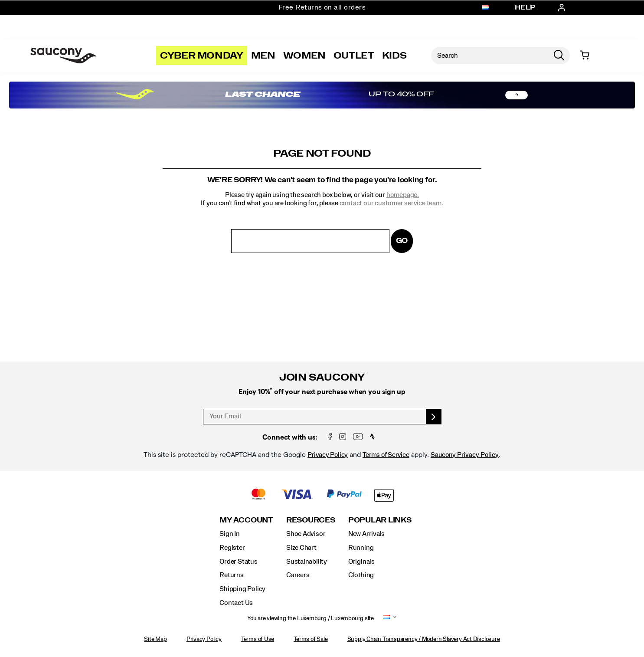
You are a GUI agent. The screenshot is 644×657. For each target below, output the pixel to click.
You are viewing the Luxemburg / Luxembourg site (311, 618)
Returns (232, 575)
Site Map (155, 639)
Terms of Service (386, 455)
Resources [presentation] (311, 520)
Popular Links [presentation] (380, 520)
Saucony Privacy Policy (465, 455)
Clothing (361, 575)
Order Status (238, 562)
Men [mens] (263, 56)
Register (232, 548)
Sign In (230, 534)
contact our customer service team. (391, 203)
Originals (361, 562)
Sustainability (307, 562)
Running (361, 548)
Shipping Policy (242, 589)
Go (402, 241)
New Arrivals (366, 534)
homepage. (403, 195)
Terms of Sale (311, 639)
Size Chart (301, 548)
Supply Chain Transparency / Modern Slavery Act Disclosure (424, 639)
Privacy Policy (328, 455)
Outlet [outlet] (354, 56)
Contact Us (236, 603)
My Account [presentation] (246, 520)
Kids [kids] (394, 56)
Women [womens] (304, 56)
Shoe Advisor (306, 534)
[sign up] (434, 417)
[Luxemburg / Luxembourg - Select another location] (485, 8)
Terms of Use (258, 639)
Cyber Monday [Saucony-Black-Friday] (202, 56)
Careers (298, 575)
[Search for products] (490, 56)
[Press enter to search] (559, 56)
